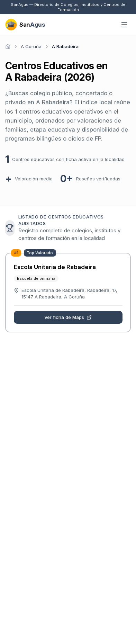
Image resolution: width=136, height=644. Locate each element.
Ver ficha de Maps (68, 317)
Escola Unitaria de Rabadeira (55, 267)
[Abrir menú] (125, 25)
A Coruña (31, 46)
